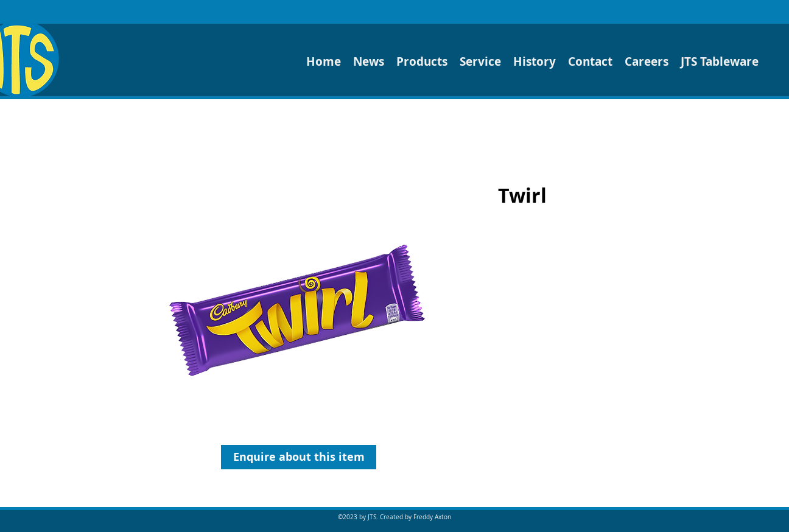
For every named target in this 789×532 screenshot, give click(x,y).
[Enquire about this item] (299, 457)
